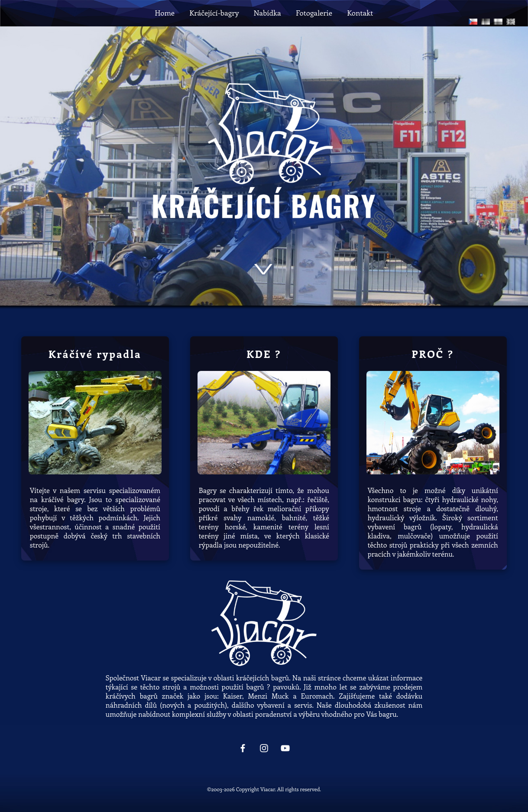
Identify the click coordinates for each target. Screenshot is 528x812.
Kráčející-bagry (214, 13)
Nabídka (267, 13)
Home (165, 13)
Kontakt (360, 13)
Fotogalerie (314, 13)
